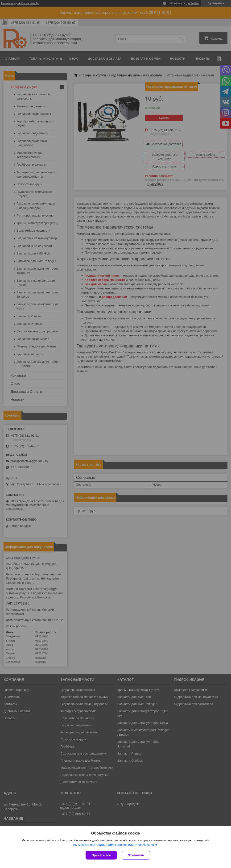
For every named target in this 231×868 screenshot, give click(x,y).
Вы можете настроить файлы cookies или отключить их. (114, 845)
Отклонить (136, 855)
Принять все (101, 855)
